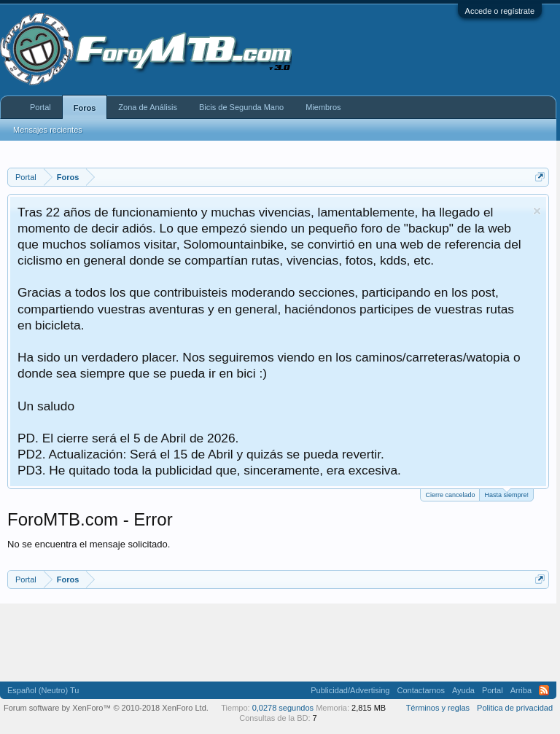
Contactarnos (420, 690)
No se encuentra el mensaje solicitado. (89, 544)
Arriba (521, 690)
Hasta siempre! (506, 494)
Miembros (323, 107)
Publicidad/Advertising (350, 690)
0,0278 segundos (283, 708)
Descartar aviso (537, 211)
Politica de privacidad (515, 708)
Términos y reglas (438, 708)
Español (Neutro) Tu (43, 690)
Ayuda (463, 690)
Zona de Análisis (148, 107)
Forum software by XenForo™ (106, 708)
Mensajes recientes (48, 130)
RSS (544, 690)
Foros (85, 108)
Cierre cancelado (450, 495)
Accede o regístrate (500, 11)
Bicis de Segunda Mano (241, 107)
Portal (40, 107)
